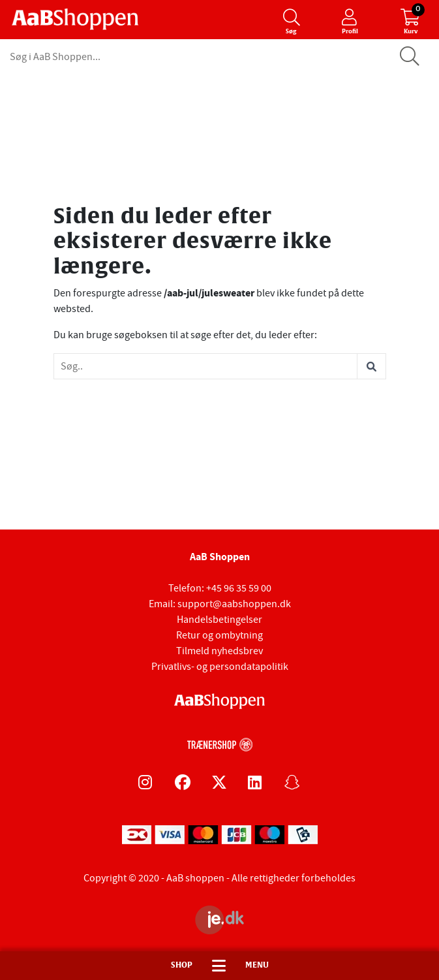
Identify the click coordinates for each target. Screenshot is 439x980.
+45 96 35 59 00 (239, 588)
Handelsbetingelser (219, 620)
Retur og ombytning (219, 635)
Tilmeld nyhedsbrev (219, 651)
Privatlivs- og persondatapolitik (220, 667)
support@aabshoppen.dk (234, 604)
